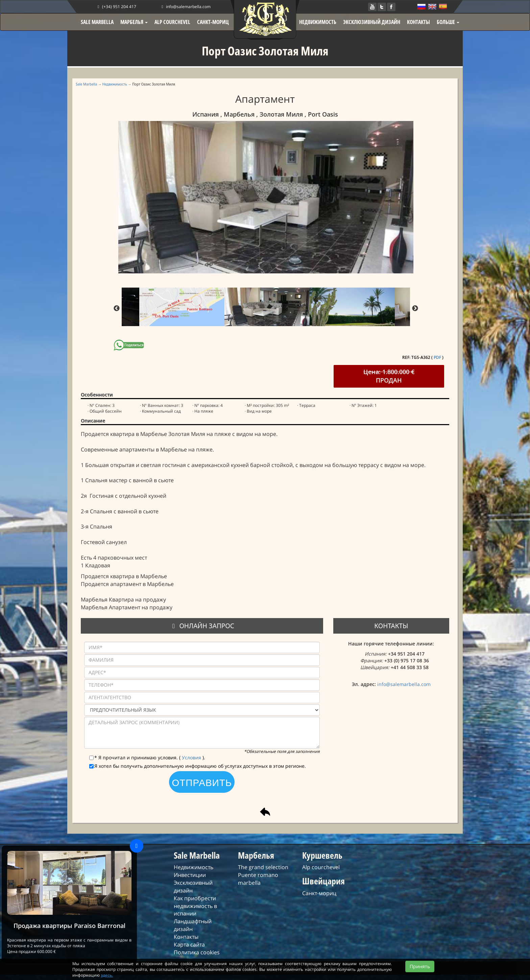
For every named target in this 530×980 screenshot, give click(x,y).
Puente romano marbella (258, 879)
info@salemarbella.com (185, 7)
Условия (192, 757)
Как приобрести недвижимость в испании (195, 906)
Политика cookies (197, 952)
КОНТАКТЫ (418, 22)
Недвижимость (115, 84)
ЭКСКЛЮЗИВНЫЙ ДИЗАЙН (372, 22)
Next (415, 309)
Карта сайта (189, 945)
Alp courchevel (321, 867)
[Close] (137, 846)
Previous (117, 309)
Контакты (186, 937)
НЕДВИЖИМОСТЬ (318, 22)
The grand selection (263, 867)
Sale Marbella (86, 84)
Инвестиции (190, 875)
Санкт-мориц (319, 893)
